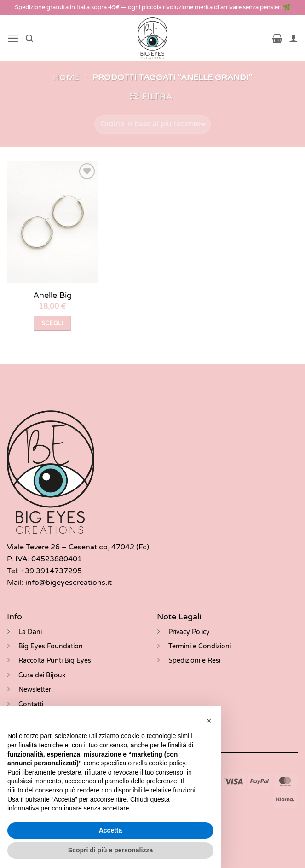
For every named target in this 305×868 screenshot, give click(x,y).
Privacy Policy (189, 632)
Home (66, 78)
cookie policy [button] (167, 763)
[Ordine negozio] (152, 124)
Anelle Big (52, 295)
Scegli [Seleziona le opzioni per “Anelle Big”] (52, 323)
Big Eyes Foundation (51, 646)
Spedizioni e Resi (194, 661)
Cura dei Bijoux (42, 675)
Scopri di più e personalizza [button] (110, 850)
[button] (13, 38)
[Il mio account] (293, 38)
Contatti (31, 704)
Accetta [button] (111, 830)
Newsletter (35, 690)
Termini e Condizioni (200, 646)
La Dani (30, 632)
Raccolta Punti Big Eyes (55, 661)
